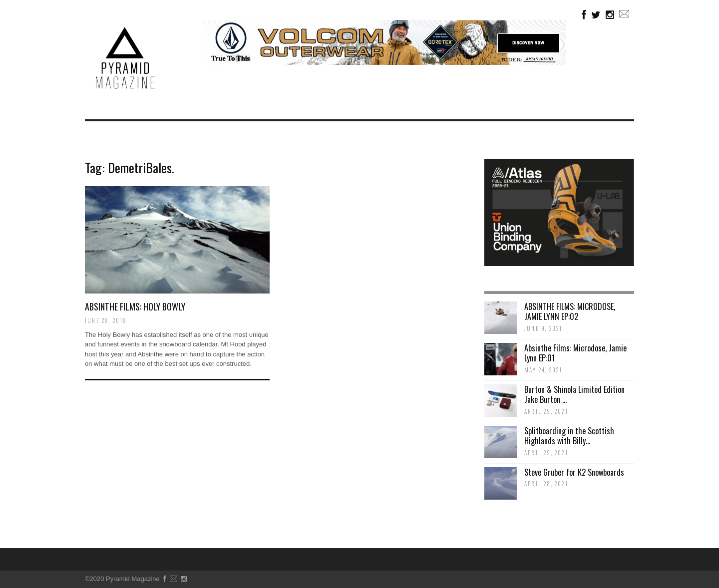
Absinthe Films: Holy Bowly (135, 306)
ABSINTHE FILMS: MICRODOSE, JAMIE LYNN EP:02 (570, 312)
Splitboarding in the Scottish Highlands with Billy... (569, 436)
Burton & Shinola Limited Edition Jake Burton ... (574, 395)
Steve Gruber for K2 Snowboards (574, 472)
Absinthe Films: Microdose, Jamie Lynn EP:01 (575, 353)
